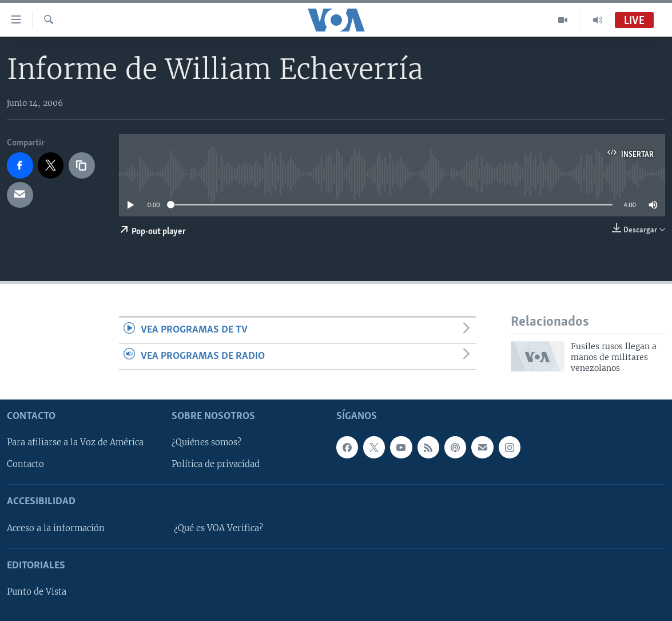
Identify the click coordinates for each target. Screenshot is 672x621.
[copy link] (82, 165)
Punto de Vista (37, 592)
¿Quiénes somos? (206, 442)
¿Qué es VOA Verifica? (218, 528)
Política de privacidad (216, 464)
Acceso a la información (56, 528)
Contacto (25, 464)
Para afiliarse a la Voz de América (75, 442)
